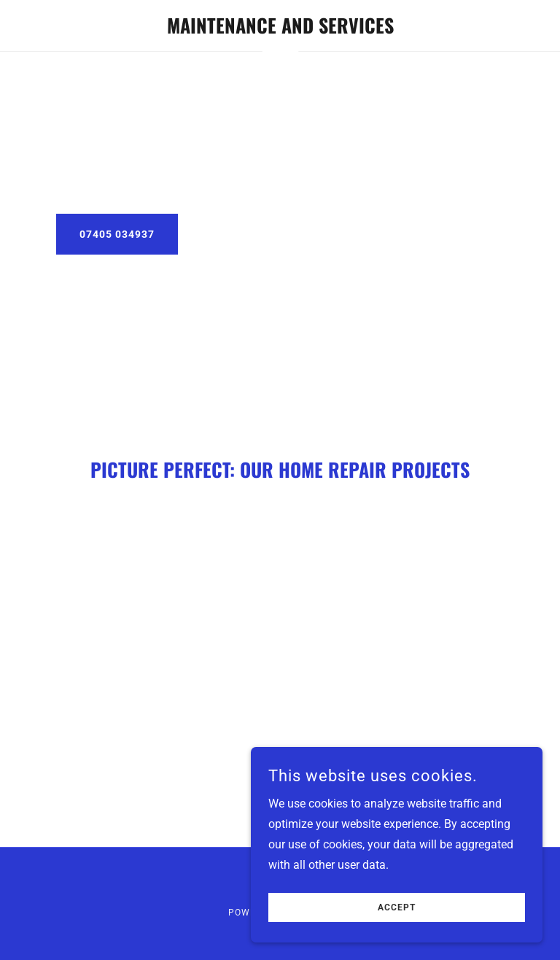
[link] (280, 30)
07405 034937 (117, 234)
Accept (397, 907)
